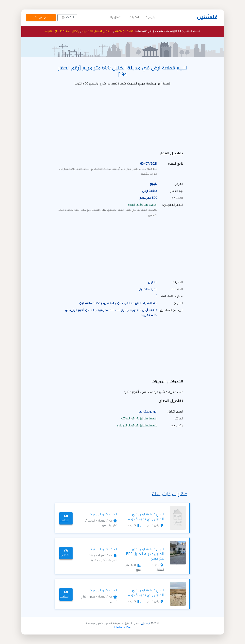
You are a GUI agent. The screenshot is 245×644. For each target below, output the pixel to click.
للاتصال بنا (117, 18)
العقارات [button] (134, 18)
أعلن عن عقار (41, 18)
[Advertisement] (122, 117)
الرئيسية (151, 18)
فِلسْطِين (207, 18)
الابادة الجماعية (125, 31)
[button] (67, 18)
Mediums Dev (123, 628)
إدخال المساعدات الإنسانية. (62, 31)
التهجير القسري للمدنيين (97, 31)
